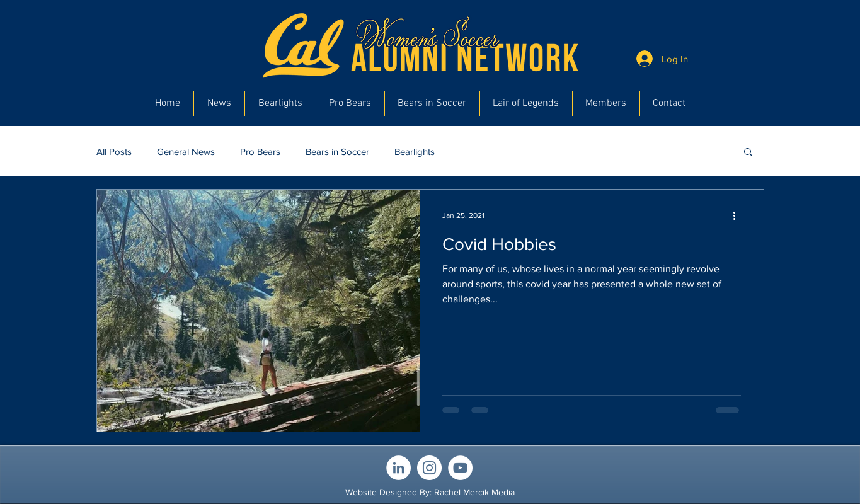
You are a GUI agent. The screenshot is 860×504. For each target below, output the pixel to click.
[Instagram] (429, 468)
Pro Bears (260, 152)
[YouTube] (460, 468)
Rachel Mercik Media (474, 492)
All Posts (114, 152)
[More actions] (739, 215)
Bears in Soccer (337, 152)
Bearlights (415, 152)
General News (186, 152)
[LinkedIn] (398, 468)
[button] (748, 153)
